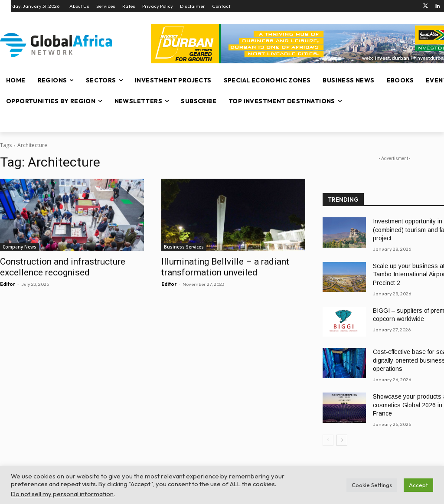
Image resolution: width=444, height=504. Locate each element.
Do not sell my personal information (62, 494)
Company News (20, 247)
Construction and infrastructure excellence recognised (63, 267)
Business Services (184, 247)
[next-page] (342, 440)
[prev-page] (328, 440)
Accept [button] (418, 485)
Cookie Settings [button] (372, 485)
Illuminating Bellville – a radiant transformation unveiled (225, 267)
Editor (8, 284)
